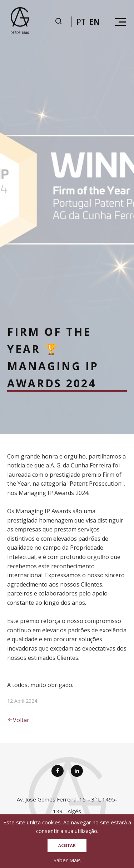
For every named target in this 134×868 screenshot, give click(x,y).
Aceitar (67, 845)
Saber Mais (67, 860)
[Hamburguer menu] (120, 22)
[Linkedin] (77, 771)
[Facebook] (58, 771)
